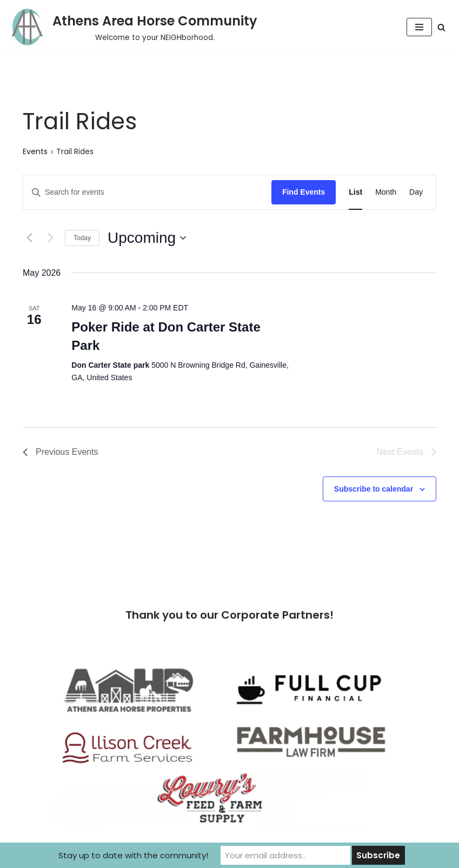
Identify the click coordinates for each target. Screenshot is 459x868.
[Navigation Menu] (419, 27)
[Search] (441, 27)
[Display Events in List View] (355, 192)
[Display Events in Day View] (416, 192)
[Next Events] (50, 238)
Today (82, 238)
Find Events (304, 192)
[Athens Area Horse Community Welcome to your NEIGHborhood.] (133, 27)
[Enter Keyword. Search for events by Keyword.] (147, 192)
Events (35, 152)
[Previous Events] (29, 238)
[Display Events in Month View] (386, 192)
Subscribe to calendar (374, 489)
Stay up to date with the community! (133, 855)
